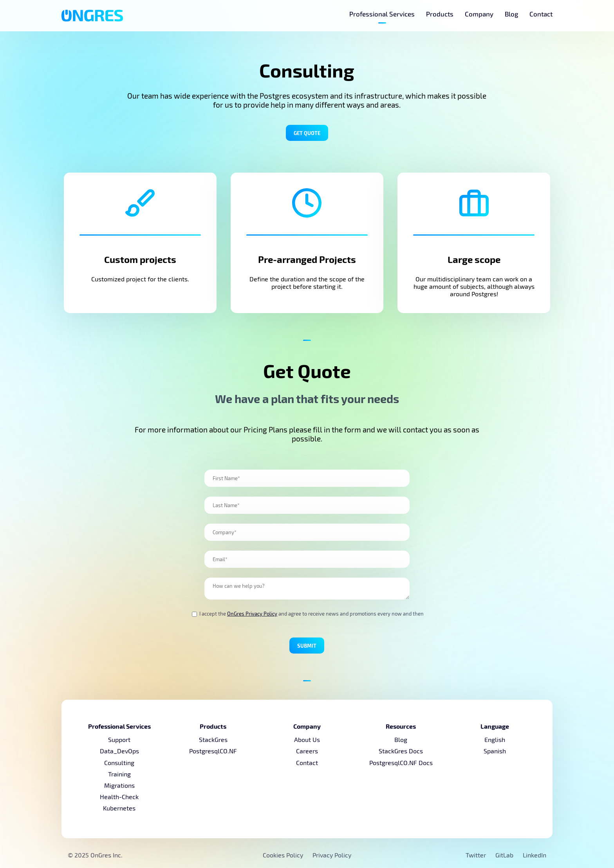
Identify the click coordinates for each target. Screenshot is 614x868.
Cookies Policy (283, 855)
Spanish (495, 751)
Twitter (477, 855)
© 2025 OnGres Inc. (95, 855)
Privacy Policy (332, 855)
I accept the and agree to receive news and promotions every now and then (308, 614)
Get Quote (307, 133)
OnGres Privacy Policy (252, 614)
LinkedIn (535, 855)
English (495, 739)
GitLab (505, 855)
